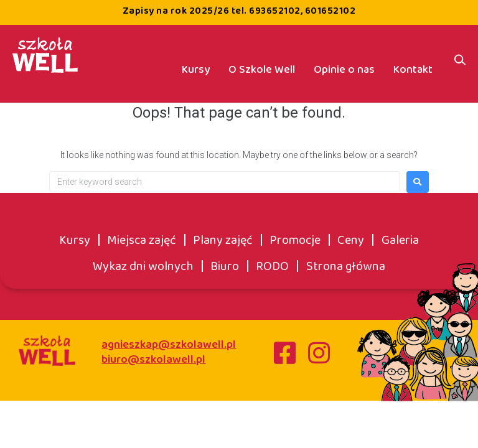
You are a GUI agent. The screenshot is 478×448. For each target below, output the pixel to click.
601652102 (330, 11)
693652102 (275, 11)
